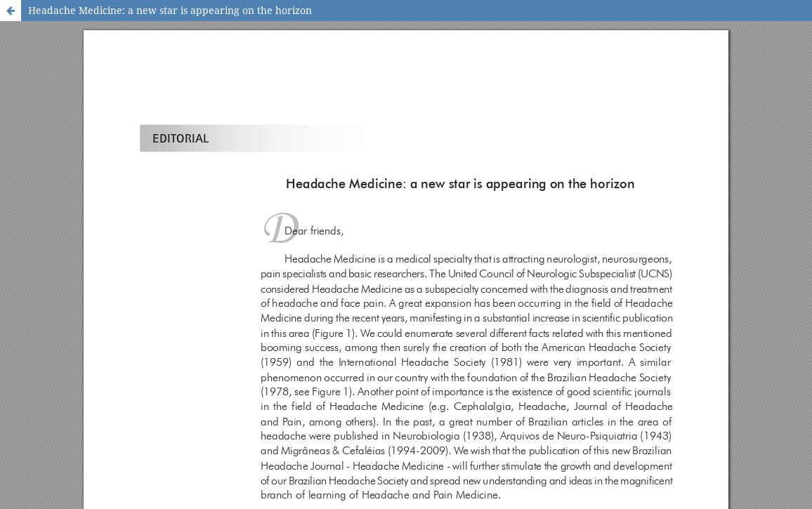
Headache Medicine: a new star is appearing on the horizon (170, 10)
